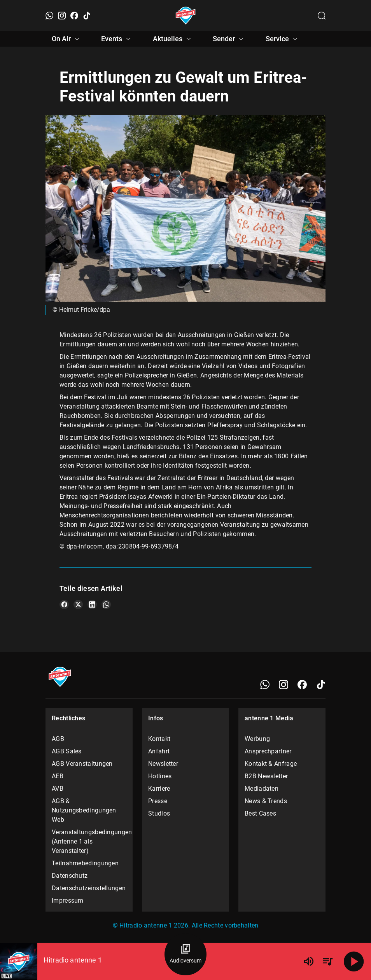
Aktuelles (173, 39)
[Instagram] (62, 16)
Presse (158, 801)
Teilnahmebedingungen (85, 863)
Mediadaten (262, 789)
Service (283, 39)
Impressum (68, 901)
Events (117, 39)
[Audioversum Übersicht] (185, 954)
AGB (58, 739)
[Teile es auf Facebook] (64, 604)
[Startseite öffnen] (186, 16)
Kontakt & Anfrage (271, 764)
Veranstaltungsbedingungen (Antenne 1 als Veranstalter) (89, 841)
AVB (58, 789)
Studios (159, 813)
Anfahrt (159, 751)
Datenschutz (70, 876)
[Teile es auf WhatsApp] (106, 604)
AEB (58, 776)
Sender (229, 39)
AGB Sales (67, 751)
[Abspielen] (354, 961)
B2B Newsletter (266, 776)
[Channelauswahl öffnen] (322, 16)
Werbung (257, 739)
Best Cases (260, 813)
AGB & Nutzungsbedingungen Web (84, 810)
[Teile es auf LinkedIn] (92, 604)
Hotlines (160, 776)
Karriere (159, 789)
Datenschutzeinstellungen (89, 888)
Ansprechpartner (268, 751)
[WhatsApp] (49, 16)
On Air (67, 39)
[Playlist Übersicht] (327, 961)
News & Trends (266, 801)
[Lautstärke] (309, 961)
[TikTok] (87, 16)
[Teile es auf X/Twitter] (78, 604)
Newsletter (163, 764)
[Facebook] (74, 16)
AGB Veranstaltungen (82, 764)
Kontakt (159, 739)
